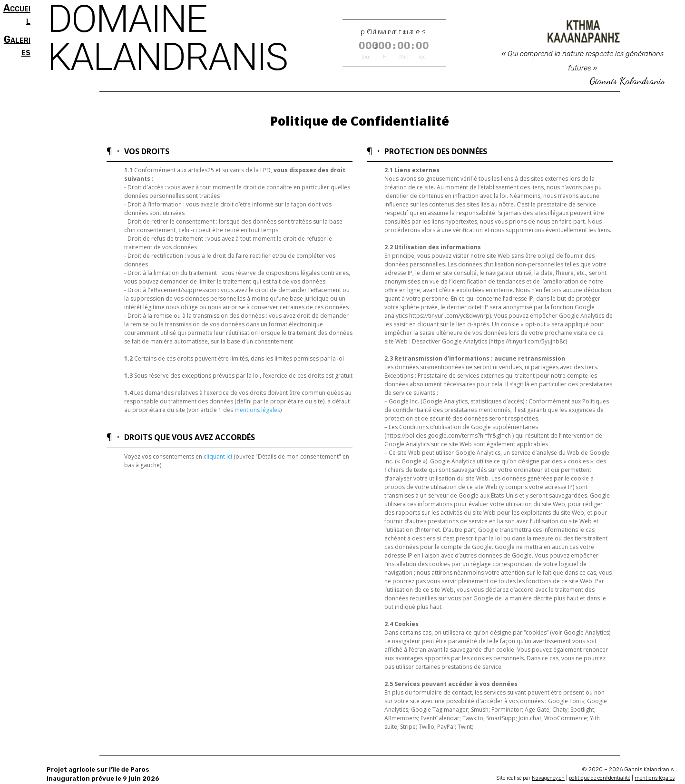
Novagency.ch (548, 778)
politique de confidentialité (600, 778)
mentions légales (257, 410)
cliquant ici (218, 456)
